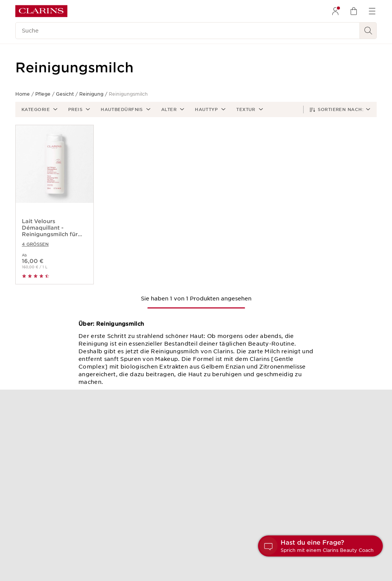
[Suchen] (368, 31)
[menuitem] (335, 11)
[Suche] (188, 31)
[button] (39, 109)
